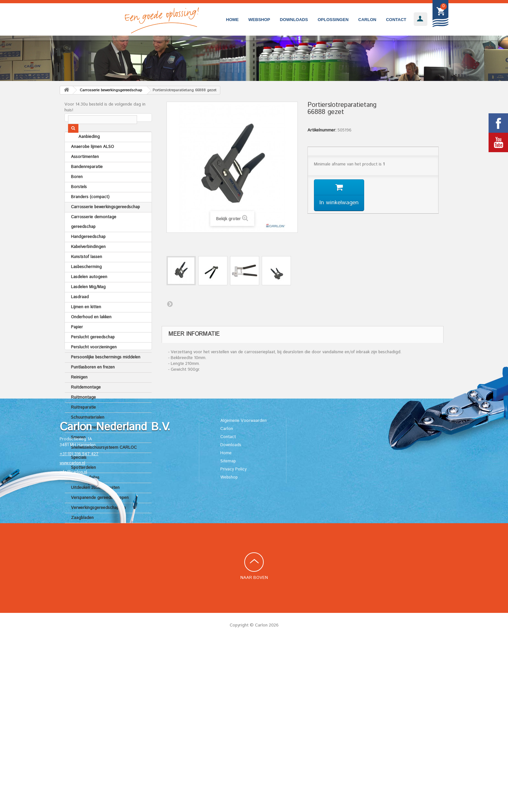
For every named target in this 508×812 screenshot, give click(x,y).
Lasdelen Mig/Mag (88, 303)
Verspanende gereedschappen (100, 514)
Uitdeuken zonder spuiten (95, 504)
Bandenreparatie (87, 183)
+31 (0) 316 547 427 (79, 624)
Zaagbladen (82, 534)
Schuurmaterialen (88, 434)
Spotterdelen (83, 484)
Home (232, 20)
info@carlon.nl (73, 642)
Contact (396, 20)
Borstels (79, 203)
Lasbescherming (86, 283)
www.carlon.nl (72, 633)
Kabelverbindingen (88, 263)
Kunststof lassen (87, 273)
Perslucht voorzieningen (94, 363)
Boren (77, 193)
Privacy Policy (233, 639)
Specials (79, 474)
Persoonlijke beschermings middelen (106, 373)
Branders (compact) (90, 213)
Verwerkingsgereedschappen (98, 524)
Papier (77, 343)
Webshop (259, 20)
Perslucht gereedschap (93, 353)
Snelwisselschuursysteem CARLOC (104, 464)
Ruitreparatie (83, 424)
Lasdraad (80, 313)
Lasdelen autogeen (89, 293)
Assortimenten (85, 173)
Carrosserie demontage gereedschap (94, 238)
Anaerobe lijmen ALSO (92, 163)
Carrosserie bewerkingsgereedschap (105, 223)
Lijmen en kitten (86, 323)
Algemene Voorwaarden (243, 591)
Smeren (78, 454)
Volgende (170, 304)
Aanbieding (82, 153)
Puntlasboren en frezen (93, 383)
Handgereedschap (88, 253)
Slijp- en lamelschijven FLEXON (100, 444)
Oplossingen (333, 20)
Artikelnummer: (322, 130)
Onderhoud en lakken (91, 333)
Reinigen (79, 394)
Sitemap (228, 631)
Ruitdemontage (86, 404)
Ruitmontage (83, 414)
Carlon (367, 20)
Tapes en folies (85, 494)
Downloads (294, 20)
